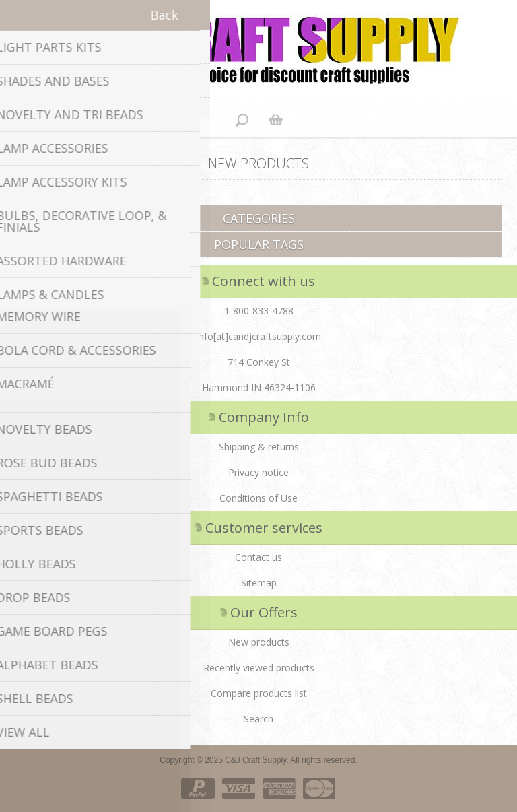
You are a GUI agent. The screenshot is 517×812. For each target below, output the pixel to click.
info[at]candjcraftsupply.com (259, 336)
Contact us (258, 557)
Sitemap (259, 583)
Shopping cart (275, 120)
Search (258, 719)
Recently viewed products (259, 668)
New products (259, 642)
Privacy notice (258, 472)
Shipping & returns (259, 447)
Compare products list (259, 693)
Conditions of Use (258, 498)
